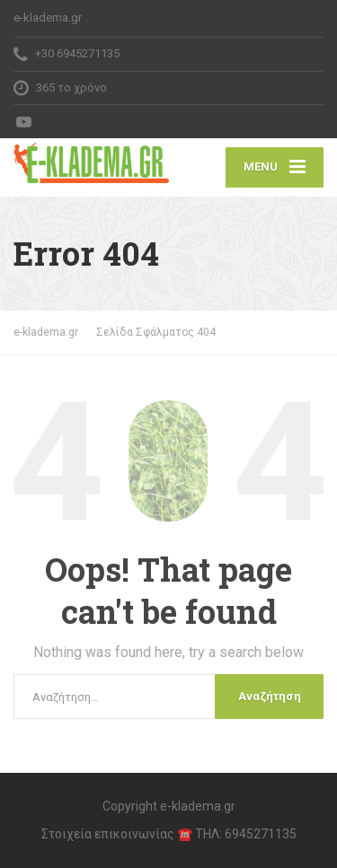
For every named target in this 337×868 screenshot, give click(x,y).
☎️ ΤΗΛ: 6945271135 (237, 834)
